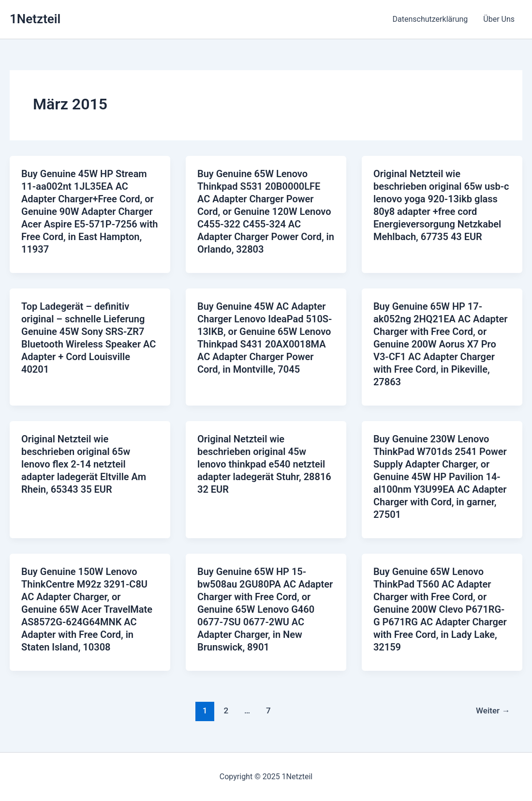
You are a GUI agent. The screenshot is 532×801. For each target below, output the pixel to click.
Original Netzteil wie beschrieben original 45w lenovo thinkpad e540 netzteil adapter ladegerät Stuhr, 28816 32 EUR (264, 464)
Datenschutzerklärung (430, 19)
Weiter (493, 710)
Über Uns (499, 19)
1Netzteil (35, 19)
